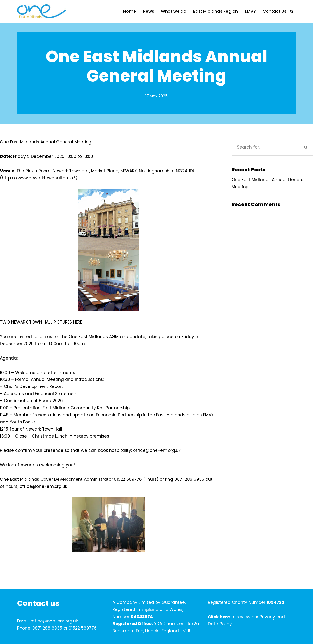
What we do (174, 11)
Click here (219, 617)
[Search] (292, 11)
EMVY (250, 11)
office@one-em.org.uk (54, 621)
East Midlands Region (216, 11)
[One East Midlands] (42, 11)
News (148, 11)
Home (130, 11)
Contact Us (274, 11)
